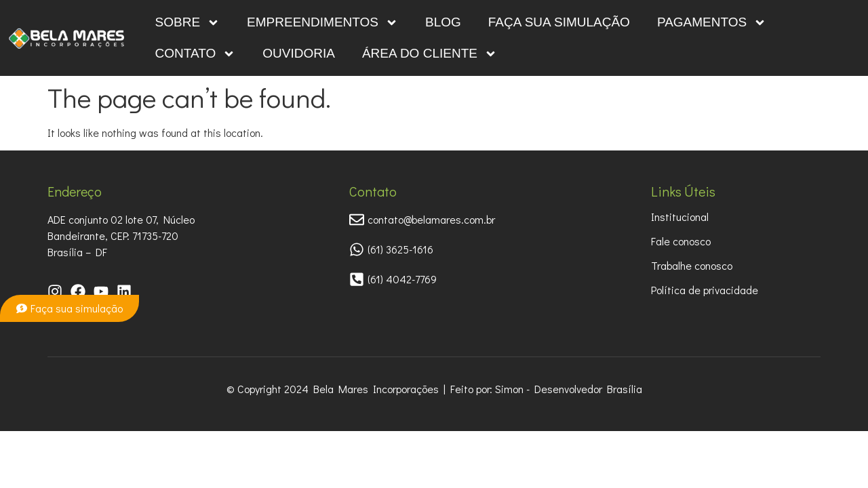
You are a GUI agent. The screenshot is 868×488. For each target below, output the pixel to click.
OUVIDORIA (299, 53)
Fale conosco (681, 241)
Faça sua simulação (559, 22)
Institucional (680, 217)
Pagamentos (712, 23)
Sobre (188, 23)
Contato (196, 54)
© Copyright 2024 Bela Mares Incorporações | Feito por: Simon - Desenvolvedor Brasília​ (434, 389)
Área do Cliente (430, 54)
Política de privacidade (705, 290)
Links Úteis (683, 191)
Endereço (75, 191)
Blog (443, 22)
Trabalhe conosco (692, 265)
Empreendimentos (322, 23)
